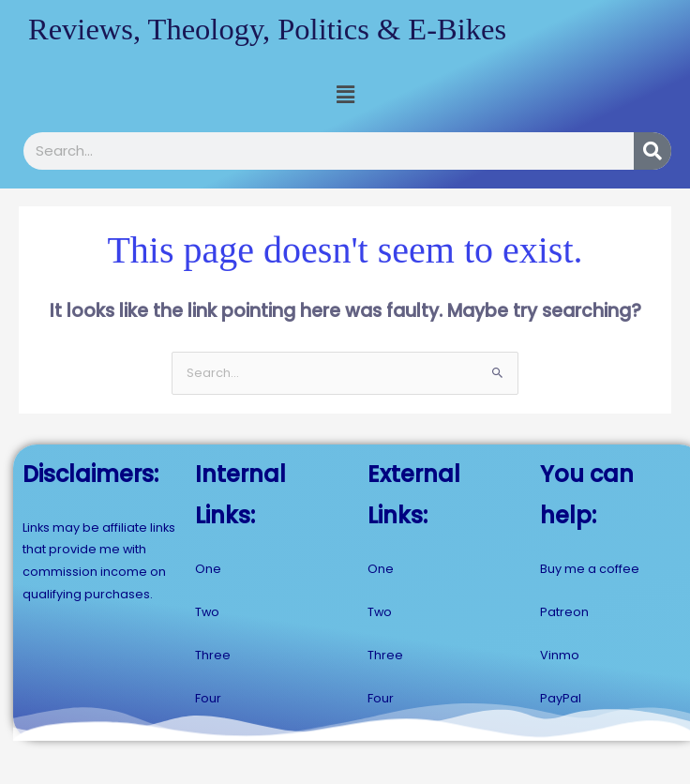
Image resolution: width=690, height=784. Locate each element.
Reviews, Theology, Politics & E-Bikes (263, 28)
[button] (345, 95)
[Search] (652, 150)
